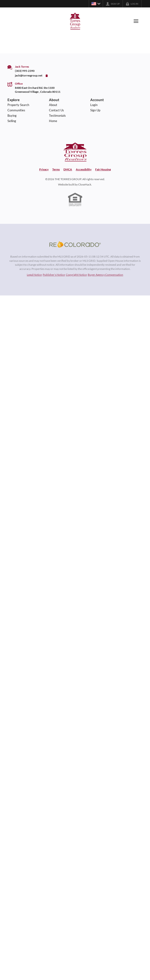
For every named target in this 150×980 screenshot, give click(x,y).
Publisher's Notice (54, 275)
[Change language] (96, 4)
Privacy (44, 169)
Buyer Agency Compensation (105, 275)
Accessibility (84, 169)
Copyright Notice (76, 275)
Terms (56, 169)
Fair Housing (103, 169)
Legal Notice (34, 275)
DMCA (68, 169)
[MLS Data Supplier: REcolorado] (75, 244)
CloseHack (85, 184)
